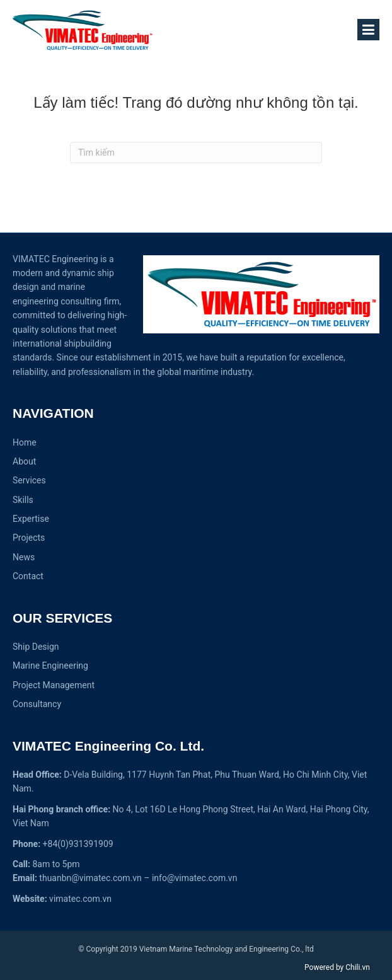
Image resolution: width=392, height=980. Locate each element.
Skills (23, 500)
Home (25, 442)
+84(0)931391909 (78, 844)
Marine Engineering (50, 666)
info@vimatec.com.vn (194, 878)
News (24, 557)
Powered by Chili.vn (337, 967)
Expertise (31, 519)
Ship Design (36, 647)
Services (29, 480)
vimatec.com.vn (80, 899)
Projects (29, 538)
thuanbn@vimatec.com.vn (90, 878)
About (24, 461)
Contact (28, 576)
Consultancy (37, 704)
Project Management (54, 685)
